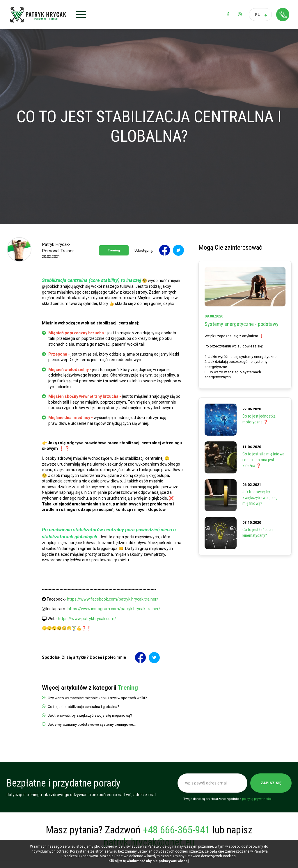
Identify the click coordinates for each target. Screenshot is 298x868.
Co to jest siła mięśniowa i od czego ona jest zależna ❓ (263, 460)
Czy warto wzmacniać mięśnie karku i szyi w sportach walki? (97, 698)
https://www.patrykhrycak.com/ (87, 619)
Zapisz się (271, 783)
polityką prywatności (257, 799)
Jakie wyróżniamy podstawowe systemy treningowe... (92, 724)
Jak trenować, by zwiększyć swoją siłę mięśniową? (90, 715)
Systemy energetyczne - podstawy (242, 324)
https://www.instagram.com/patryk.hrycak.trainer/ (114, 609)
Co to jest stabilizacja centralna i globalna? (83, 707)
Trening (114, 250)
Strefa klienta (283, 14)
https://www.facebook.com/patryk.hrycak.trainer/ (113, 599)
